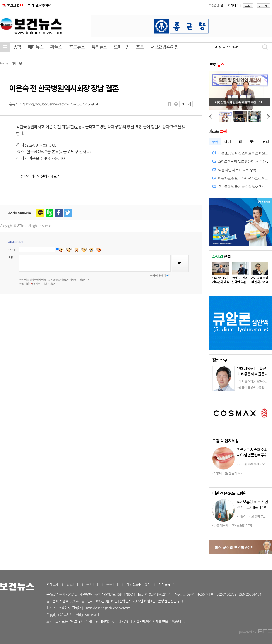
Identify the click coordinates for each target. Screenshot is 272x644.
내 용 (10, 257)
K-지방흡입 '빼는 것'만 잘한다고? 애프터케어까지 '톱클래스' (253, 507)
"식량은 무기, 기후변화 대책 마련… (221, 282)
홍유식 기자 (18, 104)
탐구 (220, 360)
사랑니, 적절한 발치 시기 (228, 473)
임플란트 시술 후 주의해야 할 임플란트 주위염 (252, 455)
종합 (17, 47)
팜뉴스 (56, 47)
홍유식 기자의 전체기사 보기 (40, 176)
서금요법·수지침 (164, 47)
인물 (221, 256)
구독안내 (112, 584)
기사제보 (233, 5)
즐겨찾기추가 (44, 5)
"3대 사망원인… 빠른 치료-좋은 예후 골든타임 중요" (252, 374)
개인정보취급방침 (138, 584)
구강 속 (225, 441)
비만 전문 (229, 493)
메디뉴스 (36, 47)
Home (4, 63)
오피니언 (121, 47)
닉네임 (11, 250)
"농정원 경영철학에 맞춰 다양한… (239, 282)
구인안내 (92, 584)
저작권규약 (166, 584)
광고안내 (72, 584)
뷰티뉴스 (99, 47)
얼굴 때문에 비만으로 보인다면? (233, 525)
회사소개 (52, 584)
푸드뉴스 (77, 47)
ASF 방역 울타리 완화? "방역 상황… (260, 282)
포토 (140, 47)
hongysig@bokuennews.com (47, 104)
